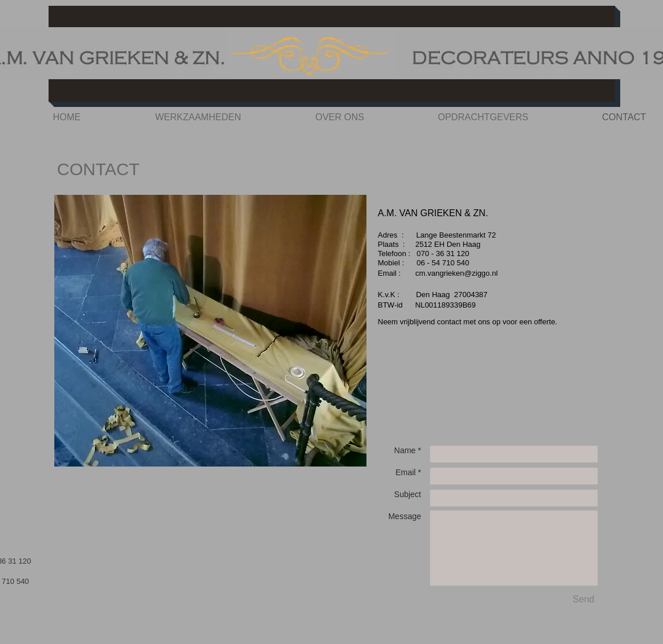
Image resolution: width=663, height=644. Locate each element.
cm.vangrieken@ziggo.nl (457, 273)
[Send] (584, 599)
